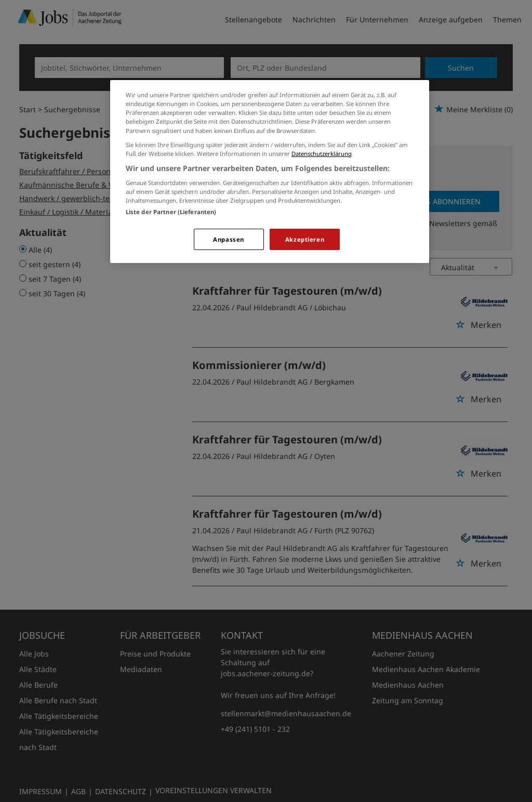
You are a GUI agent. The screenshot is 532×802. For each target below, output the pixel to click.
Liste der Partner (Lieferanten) (171, 212)
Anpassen (229, 239)
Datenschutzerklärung (322, 154)
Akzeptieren (305, 239)
